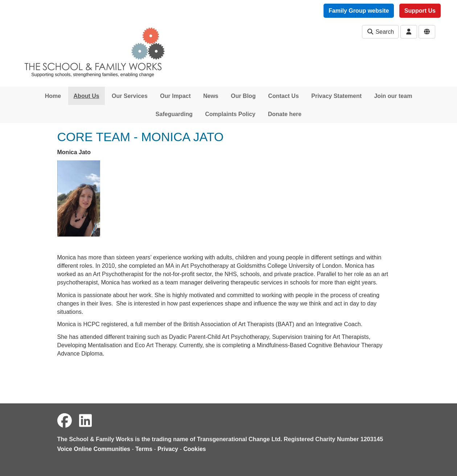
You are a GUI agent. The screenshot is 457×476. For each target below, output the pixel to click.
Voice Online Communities (94, 449)
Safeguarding (174, 114)
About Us (87, 96)
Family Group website (359, 11)
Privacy (168, 449)
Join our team (393, 96)
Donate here (285, 114)
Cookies (195, 449)
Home (53, 96)
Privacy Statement (336, 96)
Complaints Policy (230, 114)
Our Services (130, 96)
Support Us (420, 11)
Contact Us (283, 96)
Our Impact (175, 96)
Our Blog (243, 96)
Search (380, 32)
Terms (144, 449)
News (211, 96)
